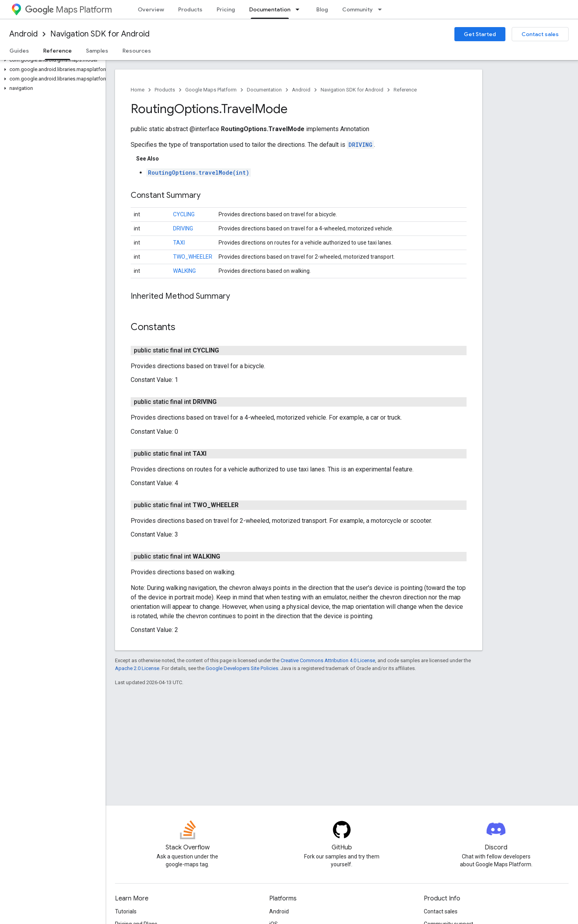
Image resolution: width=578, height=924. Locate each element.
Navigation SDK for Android (100, 34)
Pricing (226, 9)
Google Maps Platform (211, 90)
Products (190, 9)
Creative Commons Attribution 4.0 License (328, 660)
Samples (97, 51)
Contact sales (540, 34)
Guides (19, 51)
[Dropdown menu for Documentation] (300, 9)
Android (24, 34)
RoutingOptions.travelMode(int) (199, 173)
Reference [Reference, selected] (57, 51)
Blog (322, 9)
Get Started (480, 34)
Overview (151, 9)
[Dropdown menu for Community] (382, 9)
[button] (51, 60)
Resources (137, 51)
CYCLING (184, 214)
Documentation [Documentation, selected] (270, 9)
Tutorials (126, 911)
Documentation (264, 90)
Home (138, 90)
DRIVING (360, 145)
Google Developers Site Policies (242, 668)
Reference (405, 90)
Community (357, 9)
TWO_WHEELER (193, 257)
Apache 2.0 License (137, 668)
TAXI (179, 243)
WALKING (184, 271)
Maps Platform (68, 10)
